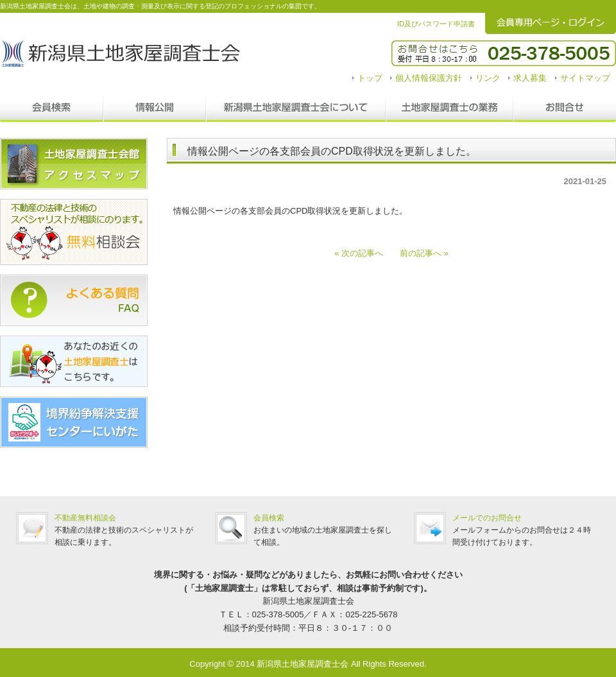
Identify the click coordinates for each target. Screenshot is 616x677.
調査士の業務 (449, 108)
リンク (488, 78)
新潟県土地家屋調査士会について (296, 108)
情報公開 (155, 108)
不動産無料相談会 (85, 518)
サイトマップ (585, 78)
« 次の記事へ (363, 253)
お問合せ (565, 108)
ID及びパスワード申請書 (436, 24)
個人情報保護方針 (429, 78)
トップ (370, 78)
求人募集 (530, 78)
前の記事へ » (420, 253)
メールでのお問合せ (487, 518)
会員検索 (52, 108)
